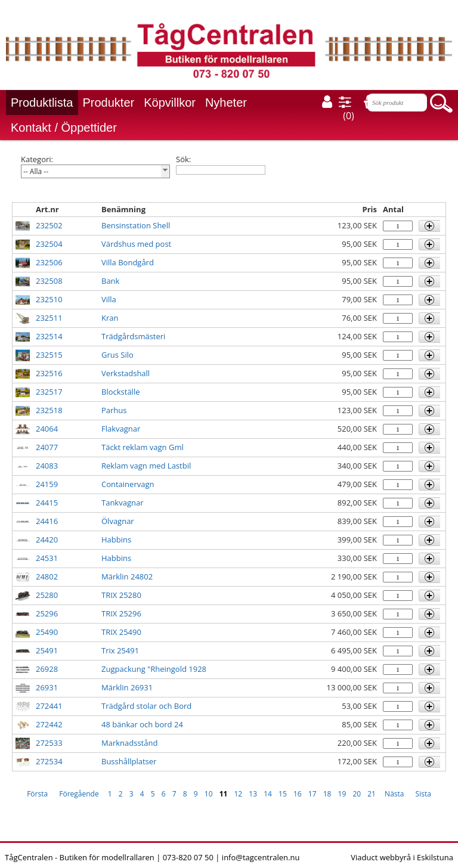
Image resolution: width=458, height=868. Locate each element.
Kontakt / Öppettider (64, 128)
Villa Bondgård (128, 262)
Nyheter (226, 103)
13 (253, 794)
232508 (49, 281)
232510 (49, 299)
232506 (49, 262)
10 (209, 794)
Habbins (116, 540)
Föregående (79, 794)
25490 (47, 632)
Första (37, 794)
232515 (49, 355)
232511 (49, 318)
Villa (109, 299)
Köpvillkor (170, 103)
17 (312, 794)
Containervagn (128, 484)
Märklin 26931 (127, 687)
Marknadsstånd (129, 743)
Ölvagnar (118, 521)
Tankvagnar (122, 503)
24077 (47, 447)
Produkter (109, 103)
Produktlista (42, 103)
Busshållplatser (129, 761)
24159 (47, 484)
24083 (47, 466)
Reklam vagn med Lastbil (146, 466)
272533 (49, 743)
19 (342, 794)
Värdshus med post (136, 244)
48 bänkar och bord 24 (142, 724)
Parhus (114, 410)
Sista (423, 794)
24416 (47, 521)
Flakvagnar (121, 429)
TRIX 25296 (121, 613)
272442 (49, 724)
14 (268, 794)
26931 (47, 687)
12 (239, 794)
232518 (49, 410)
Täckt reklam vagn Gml (143, 447)
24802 (47, 576)
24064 (47, 429)
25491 (47, 650)
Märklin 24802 (127, 576)
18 (327, 794)
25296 (47, 613)
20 (357, 794)
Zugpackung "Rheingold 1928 (154, 669)
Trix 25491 (120, 650)
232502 (49, 225)
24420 (47, 540)
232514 (49, 336)
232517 (49, 392)
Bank (110, 281)
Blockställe (120, 392)
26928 (47, 669)
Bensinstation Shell (136, 225)
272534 (49, 761)
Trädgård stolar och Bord (146, 706)
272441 (49, 706)
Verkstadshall (126, 373)
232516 (49, 373)
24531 (47, 558)
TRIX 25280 (121, 595)
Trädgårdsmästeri (133, 336)
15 (283, 794)
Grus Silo (117, 355)
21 (372, 794)
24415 (47, 503)
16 (298, 794)
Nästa (394, 794)
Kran (110, 318)
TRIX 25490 (121, 632)
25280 (47, 595)
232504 (49, 244)
